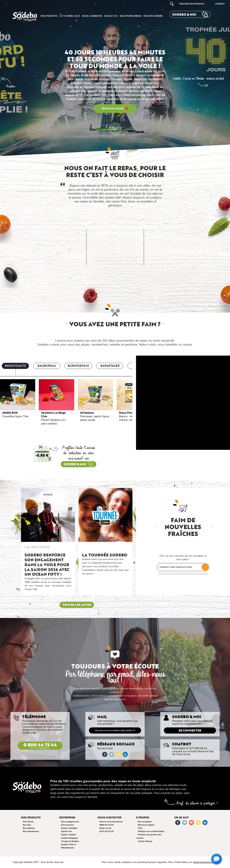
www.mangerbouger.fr (205, 862)
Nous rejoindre (153, 16)
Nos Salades (29, 828)
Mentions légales (146, 825)
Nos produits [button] (31, 818)
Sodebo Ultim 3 (69, 845)
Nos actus (111, 16)
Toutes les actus (77, 605)
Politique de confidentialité (151, 831)
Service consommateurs (111, 822)
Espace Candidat (69, 828)
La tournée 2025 (70, 16)
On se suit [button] (182, 818)
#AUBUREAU (47, 366)
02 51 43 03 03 (107, 831)
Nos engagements (70, 822)
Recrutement (67, 825)
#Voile (48, 495)
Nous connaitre (92, 16)
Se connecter (190, 730)
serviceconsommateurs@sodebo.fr (115, 730)
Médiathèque (68, 848)
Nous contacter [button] (110, 818)
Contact (220, 4)
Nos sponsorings (130, 16)
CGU (140, 828)
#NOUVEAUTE (15, 366)
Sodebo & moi (184, 14)
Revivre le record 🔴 (115, 108)
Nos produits (49, 16)
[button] (203, 83)
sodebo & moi (75, 464)
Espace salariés (69, 835)
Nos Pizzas (28, 822)
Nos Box (27, 825)
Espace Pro (66, 831)
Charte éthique (145, 841)
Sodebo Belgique (70, 838)
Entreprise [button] (67, 818)
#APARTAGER (110, 366)
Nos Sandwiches (31, 831)
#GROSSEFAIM (78, 366)
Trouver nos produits (192, 4)
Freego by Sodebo (70, 841)
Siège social (105, 828)
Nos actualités (145, 822)
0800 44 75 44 (106, 825)
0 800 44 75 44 (40, 745)
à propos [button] (143, 818)
